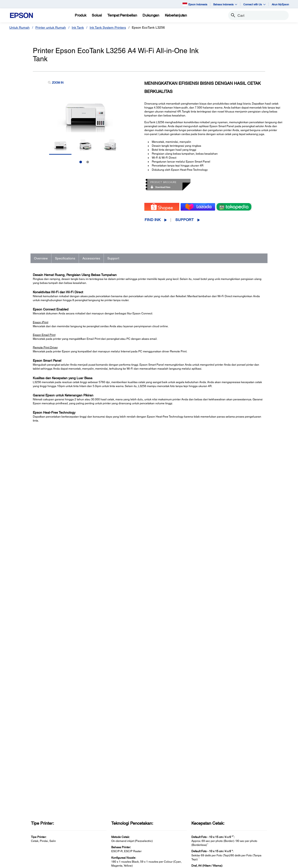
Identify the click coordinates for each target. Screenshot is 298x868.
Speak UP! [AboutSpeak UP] (237, 834)
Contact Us (103, 862)
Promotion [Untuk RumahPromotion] (23, 827)
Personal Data (143, 862)
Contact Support (213, 675)
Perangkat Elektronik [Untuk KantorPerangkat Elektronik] (102, 840)
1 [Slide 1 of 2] (81, 162)
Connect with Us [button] (254, 4)
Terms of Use (122, 862)
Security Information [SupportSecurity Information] (173, 840)
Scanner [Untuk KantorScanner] (93, 821)
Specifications (65, 258)
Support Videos (212, 665)
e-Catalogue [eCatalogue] (163, 862)
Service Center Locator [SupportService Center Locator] (175, 827)
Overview (41, 258)
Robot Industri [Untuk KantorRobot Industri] (97, 827)
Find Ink (153, 220)
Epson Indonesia (195, 4)
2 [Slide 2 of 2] (88, 162)
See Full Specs (46, 535)
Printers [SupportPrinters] (164, 808)
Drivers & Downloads (216, 656)
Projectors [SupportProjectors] (165, 814)
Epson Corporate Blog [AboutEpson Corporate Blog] (245, 814)
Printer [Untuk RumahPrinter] (20, 808)
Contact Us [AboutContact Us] (237, 827)
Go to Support (48, 660)
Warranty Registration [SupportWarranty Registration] (174, 834)
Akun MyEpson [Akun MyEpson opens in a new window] (280, 4)
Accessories (91, 258)
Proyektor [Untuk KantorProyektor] (94, 814)
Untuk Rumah (19, 27)
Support (185, 220)
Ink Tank (78, 27)
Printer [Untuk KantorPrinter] (91, 808)
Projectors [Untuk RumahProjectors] (23, 814)
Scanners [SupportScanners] (165, 821)
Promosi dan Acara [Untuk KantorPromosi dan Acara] (101, 847)
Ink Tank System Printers (108, 27)
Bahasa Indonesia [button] (225, 4)
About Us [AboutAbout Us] (236, 808)
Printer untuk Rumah (51, 27)
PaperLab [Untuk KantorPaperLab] (94, 834)
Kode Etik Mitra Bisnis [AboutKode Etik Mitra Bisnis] (245, 821)
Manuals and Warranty (217, 660)
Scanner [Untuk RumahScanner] (22, 821)
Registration (210, 670)
